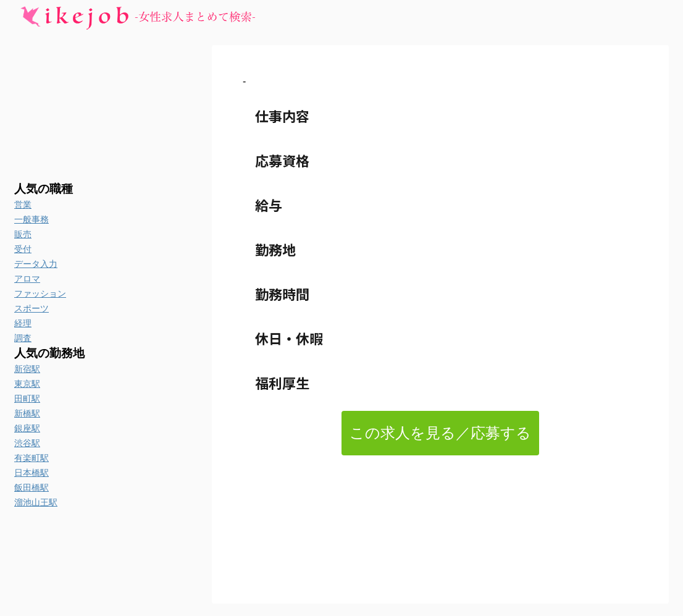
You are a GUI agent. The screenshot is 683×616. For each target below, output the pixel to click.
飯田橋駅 (31, 487)
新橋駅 (27, 413)
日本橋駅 (31, 473)
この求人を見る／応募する (440, 433)
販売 (23, 234)
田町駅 (27, 399)
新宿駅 (27, 369)
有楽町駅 (31, 458)
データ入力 (36, 264)
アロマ (27, 279)
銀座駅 (27, 428)
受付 (23, 249)
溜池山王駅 (36, 502)
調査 (23, 338)
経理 (23, 323)
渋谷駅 (27, 443)
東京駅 (27, 384)
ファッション (40, 293)
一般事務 (31, 219)
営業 (23, 205)
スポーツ (31, 308)
